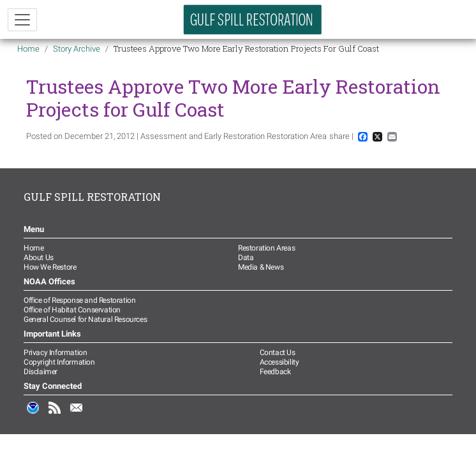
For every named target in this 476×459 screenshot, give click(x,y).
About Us (39, 258)
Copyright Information (59, 362)
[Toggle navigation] (22, 20)
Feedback (275, 372)
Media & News (261, 267)
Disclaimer (41, 372)
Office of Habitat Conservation (72, 310)
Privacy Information (55, 353)
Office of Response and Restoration (79, 300)
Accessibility (279, 362)
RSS (55, 414)
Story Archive (77, 49)
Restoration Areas (266, 248)
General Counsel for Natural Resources (85, 319)
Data (246, 258)
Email (77, 414)
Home (28, 49)
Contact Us (278, 353)
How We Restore (50, 267)
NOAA (33, 414)
